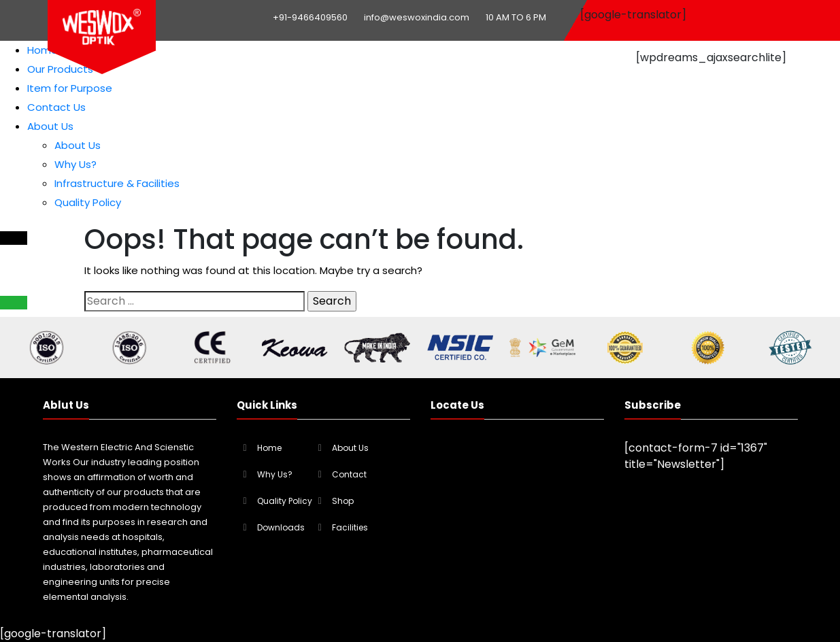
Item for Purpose (70, 88)
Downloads (281, 527)
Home (43, 50)
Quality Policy (88, 202)
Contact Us (56, 107)
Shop (343, 501)
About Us (50, 126)
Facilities (350, 527)
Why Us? (75, 164)
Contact (349, 474)
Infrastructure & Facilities (117, 183)
